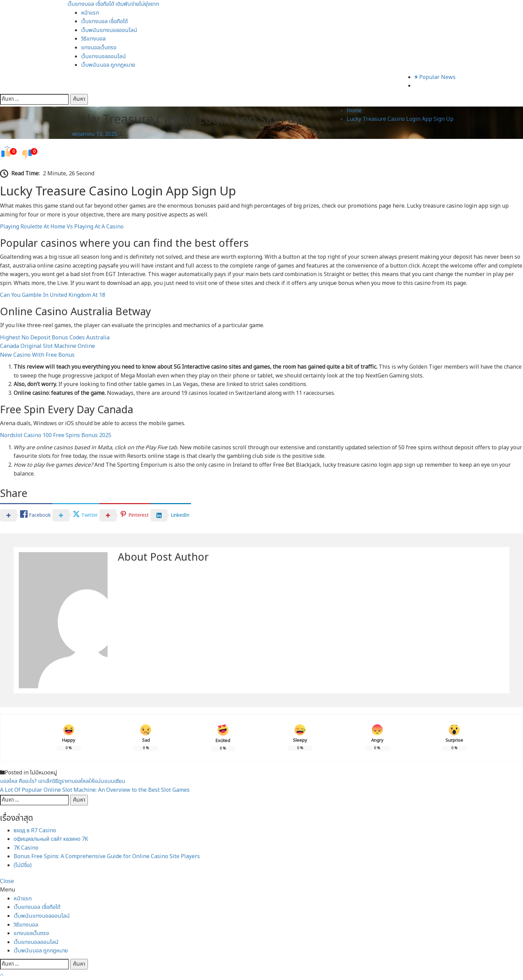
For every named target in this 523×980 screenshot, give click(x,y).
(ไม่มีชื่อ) (23, 865)
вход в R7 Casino (35, 831)
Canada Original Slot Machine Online (47, 346)
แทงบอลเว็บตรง (99, 48)
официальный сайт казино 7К (51, 839)
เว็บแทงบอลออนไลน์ (104, 57)
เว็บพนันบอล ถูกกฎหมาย (108, 65)
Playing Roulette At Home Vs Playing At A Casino (62, 227)
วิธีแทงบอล (93, 39)
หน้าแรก (90, 13)
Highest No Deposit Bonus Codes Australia (55, 338)
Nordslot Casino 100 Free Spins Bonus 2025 (56, 435)
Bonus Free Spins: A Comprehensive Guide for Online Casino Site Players (107, 856)
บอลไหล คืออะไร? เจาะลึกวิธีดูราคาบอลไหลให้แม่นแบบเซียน (63, 781)
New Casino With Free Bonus (37, 355)
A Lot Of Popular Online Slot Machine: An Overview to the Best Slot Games (95, 790)
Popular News (435, 77)
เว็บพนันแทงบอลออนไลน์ (109, 30)
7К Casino (26, 848)
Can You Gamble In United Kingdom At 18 (53, 295)
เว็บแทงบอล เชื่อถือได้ (104, 21)
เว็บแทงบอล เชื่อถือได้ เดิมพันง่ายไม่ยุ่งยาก (113, 4)
